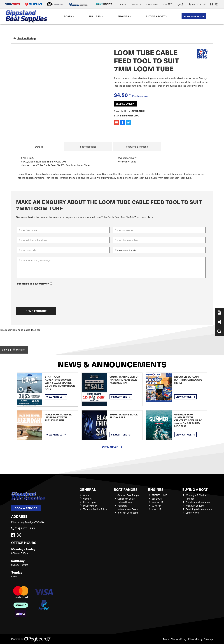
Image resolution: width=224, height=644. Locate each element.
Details (39, 146)
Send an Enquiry (125, 104)
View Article (56, 397)
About (123, 4)
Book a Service (194, 16)
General (88, 489)
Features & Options (137, 146)
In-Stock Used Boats (128, 513)
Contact (87, 499)
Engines (123, 16)
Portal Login (89, 502)
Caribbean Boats (126, 499)
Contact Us (136, 4)
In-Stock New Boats (128, 509)
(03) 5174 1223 (23, 528)
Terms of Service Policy (95, 509)
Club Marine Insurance (198, 502)
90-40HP (156, 506)
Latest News (152, 4)
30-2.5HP (156, 509)
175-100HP (157, 502)
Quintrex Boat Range (128, 495)
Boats (68, 16)
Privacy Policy (90, 506)
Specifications (88, 146)
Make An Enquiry (195, 506)
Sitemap (208, 639)
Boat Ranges (126, 489)
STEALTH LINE (159, 495)
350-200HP (157, 499)
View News (112, 447)
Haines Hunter (125, 502)
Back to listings (25, 38)
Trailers (95, 16)
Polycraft (122, 506)
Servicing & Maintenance (199, 509)
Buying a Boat (155, 16)
